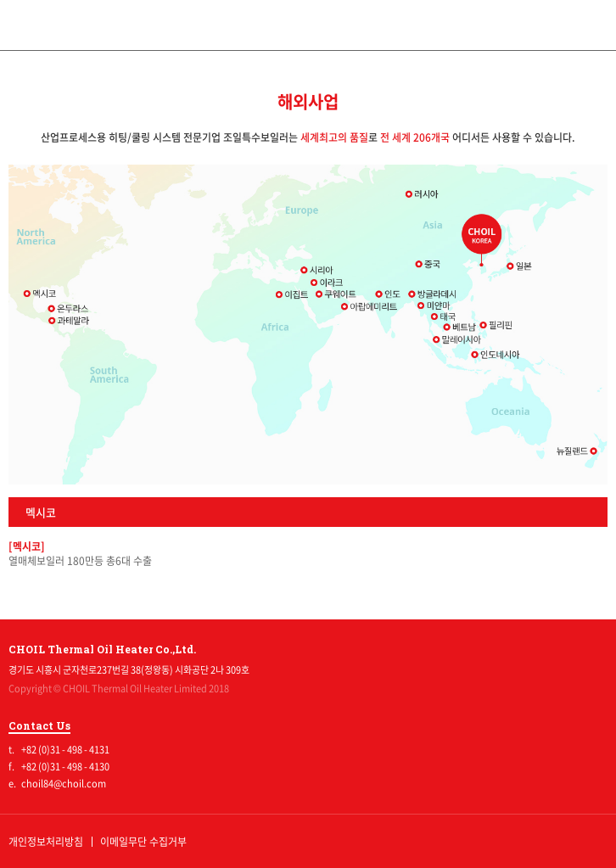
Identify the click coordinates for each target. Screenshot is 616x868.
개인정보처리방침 (46, 842)
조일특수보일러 (308, 24)
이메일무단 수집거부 (143, 842)
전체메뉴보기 (591, 25)
